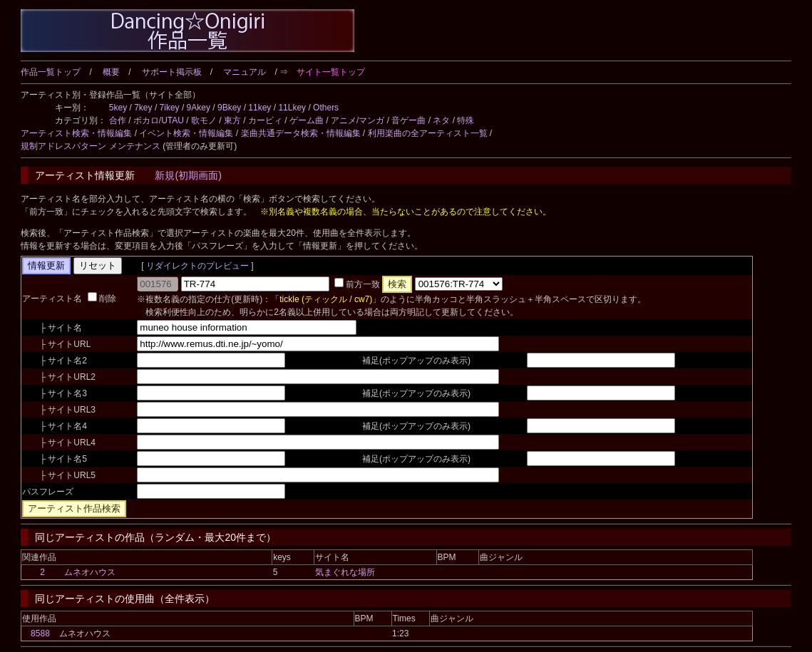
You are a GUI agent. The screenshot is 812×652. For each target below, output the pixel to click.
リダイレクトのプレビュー (198, 266)
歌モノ (204, 120)
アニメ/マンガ (358, 120)
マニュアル (245, 72)
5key (118, 108)
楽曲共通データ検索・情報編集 (301, 133)
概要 (111, 72)
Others (326, 108)
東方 (232, 120)
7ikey (170, 108)
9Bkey (229, 108)
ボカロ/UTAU (159, 120)
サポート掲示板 (172, 72)
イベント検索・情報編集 (186, 133)
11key (259, 108)
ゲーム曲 (307, 120)
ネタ (441, 120)
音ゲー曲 (408, 120)
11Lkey (292, 108)
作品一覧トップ (51, 72)
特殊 (466, 120)
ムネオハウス (90, 572)
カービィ (265, 120)
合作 (118, 120)
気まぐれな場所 (345, 572)
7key (143, 108)
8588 (40, 633)
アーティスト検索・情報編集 (76, 133)
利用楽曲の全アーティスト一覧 (428, 133)
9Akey (199, 108)
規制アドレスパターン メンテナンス (90, 146)
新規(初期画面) (188, 175)
